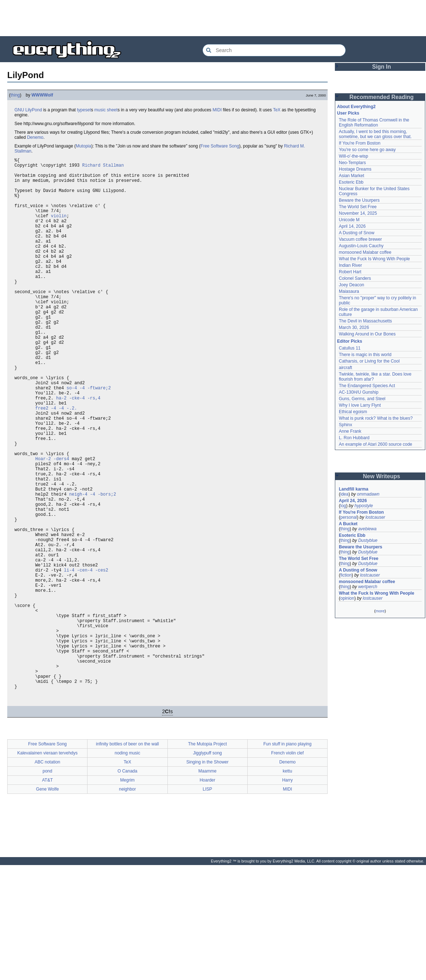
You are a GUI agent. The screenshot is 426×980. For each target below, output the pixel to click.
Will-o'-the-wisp (353, 156)
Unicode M (349, 220)
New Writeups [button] (382, 476)
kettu (287, 886)
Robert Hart (350, 272)
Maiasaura (349, 291)
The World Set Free (358, 207)
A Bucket (348, 524)
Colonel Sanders (355, 278)
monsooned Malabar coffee (365, 252)
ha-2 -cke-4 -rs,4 (78, 450)
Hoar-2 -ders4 (52, 524)
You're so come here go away (367, 150)
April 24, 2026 (353, 501)
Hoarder (207, 895)
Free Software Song (220, 146)
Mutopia (83, 146)
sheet (112, 110)
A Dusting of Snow (357, 233)
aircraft (346, 368)
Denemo (35, 137)
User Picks (348, 113)
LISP (208, 904)
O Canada (127, 886)
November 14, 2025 (358, 213)
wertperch (368, 587)
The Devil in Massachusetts (365, 321)
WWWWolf (42, 95)
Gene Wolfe (48, 904)
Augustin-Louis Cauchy (361, 246)
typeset (84, 110)
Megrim (127, 895)
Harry (287, 895)
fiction (346, 575)
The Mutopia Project (207, 859)
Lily (29, 110)
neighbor (127, 904)
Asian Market (352, 176)
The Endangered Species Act (367, 386)
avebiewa (367, 529)
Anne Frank (350, 431)
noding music (127, 868)
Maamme (208, 886)
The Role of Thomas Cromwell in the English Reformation (374, 123)
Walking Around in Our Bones (367, 334)
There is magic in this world (365, 355)
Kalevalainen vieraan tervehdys (48, 868)
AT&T (47, 895)
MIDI (217, 110)
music (100, 110)
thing (15, 95)
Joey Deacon (352, 285)
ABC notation (48, 877)
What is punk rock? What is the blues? (376, 418)
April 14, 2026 (352, 226)
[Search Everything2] (274, 50)
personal (349, 517)
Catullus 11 (350, 348)
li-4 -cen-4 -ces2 (86, 659)
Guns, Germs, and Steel (362, 399)
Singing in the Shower (207, 877)
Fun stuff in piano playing (287, 859)
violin (59, 229)
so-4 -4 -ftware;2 (89, 438)
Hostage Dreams (355, 169)
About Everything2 (356, 107)
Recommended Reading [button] (382, 97)
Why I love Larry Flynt (360, 405)
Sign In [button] (382, 67)
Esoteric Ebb (351, 182)
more (380, 611)
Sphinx (346, 425)
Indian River (350, 265)
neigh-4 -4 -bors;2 (93, 567)
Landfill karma (353, 489)
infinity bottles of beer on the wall (127, 859)
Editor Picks (350, 341)
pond (48, 886)
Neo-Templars (352, 163)
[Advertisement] (213, 18)
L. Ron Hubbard (354, 438)
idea (344, 494)
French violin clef (287, 868)
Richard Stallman (103, 167)
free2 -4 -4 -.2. (56, 462)
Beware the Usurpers (359, 200)
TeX (277, 110)
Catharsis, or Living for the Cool (369, 361)
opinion (347, 598)
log (343, 506)
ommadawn (368, 494)
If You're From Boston (360, 143)
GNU (19, 110)
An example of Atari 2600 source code (376, 444)
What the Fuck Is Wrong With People (374, 259)
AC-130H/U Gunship (359, 392)
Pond (37, 110)
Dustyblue (368, 540)
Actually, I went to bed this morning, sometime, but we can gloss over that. (375, 134)
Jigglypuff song (208, 868)
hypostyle (364, 506)
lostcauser (375, 517)
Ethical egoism (353, 412)
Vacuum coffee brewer (360, 239)
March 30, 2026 (354, 328)
